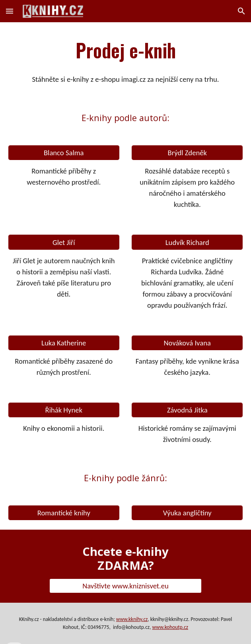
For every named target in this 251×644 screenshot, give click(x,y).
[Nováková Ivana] (187, 343)
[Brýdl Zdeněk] (187, 153)
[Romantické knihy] (64, 513)
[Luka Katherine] (64, 343)
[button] (10, 11)
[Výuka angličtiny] (187, 513)
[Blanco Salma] (64, 153)
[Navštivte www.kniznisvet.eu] (125, 586)
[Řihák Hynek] (64, 410)
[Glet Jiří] (64, 242)
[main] (126, 50)
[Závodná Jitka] (187, 410)
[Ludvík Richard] (187, 242)
